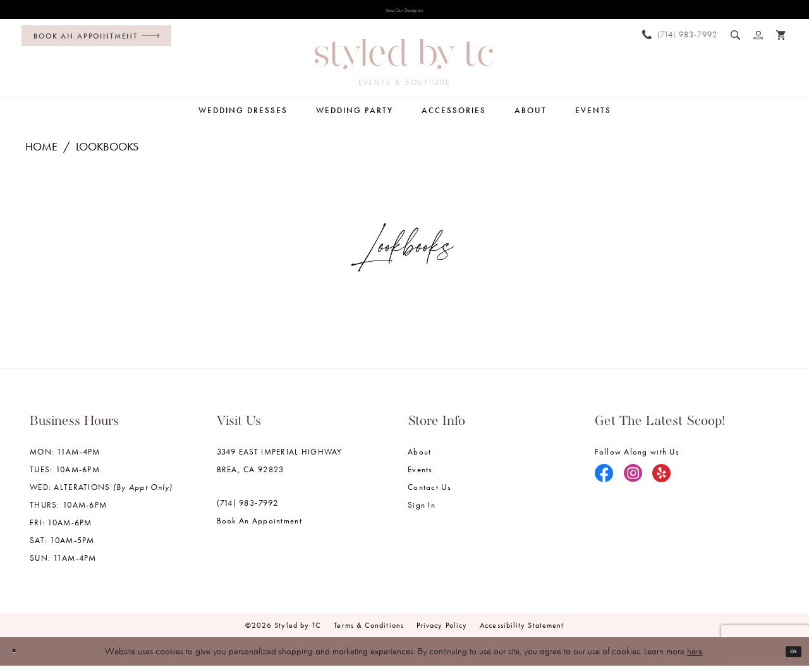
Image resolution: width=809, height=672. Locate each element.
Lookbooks (107, 153)
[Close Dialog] (19, 658)
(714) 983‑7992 (248, 509)
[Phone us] (680, 40)
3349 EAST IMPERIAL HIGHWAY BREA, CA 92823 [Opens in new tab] (280, 467)
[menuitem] (93, 42)
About (419, 458)
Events (420, 476)
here (695, 657)
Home (41, 153)
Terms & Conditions (369, 632)
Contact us (429, 493)
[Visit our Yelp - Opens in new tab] (662, 480)
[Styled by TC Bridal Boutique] (404, 68)
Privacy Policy (442, 632)
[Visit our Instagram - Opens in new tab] (633, 480)
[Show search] (736, 40)
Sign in (422, 511)
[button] (758, 40)
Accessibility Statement (522, 632)
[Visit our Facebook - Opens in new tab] (604, 480)
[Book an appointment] (96, 42)
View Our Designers (404, 13)
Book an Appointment (259, 527)
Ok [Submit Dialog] (788, 657)
